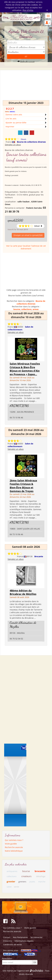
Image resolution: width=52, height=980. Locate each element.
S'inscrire (7, 941)
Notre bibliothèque (14, 851)
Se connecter (37, 937)
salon (9, 887)
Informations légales (24, 941)
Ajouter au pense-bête (16, 123)
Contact (7, 937)
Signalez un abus (13, 145)
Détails (24, 139)
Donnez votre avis (14, 115)
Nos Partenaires (20, 937)
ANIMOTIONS (19, 406)
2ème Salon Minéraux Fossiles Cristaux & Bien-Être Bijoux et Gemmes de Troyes (23, 486)
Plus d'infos (28, 10)
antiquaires (12, 871)
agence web (24, 971)
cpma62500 (15, 220)
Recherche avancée (26, 62)
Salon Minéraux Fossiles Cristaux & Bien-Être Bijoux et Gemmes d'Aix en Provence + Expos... (25, 369)
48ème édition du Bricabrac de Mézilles (23, 592)
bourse (17, 309)
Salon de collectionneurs (20, 328)
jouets (32, 882)
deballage (41, 876)
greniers (22, 882)
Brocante (39, 556)
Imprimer (10, 127)
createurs (26, 876)
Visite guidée (11, 844)
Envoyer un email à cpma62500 (28, 235)
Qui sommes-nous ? (14, 840)
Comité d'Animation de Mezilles (23, 625)
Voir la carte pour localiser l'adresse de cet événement (26, 247)
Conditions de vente (12, 944)
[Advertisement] (26, 86)
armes (36, 309)
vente (16, 887)
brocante (40, 871)
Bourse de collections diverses (31, 142)
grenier (11, 881)
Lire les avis (11, 119)
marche (42, 882)
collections (26, 309)
